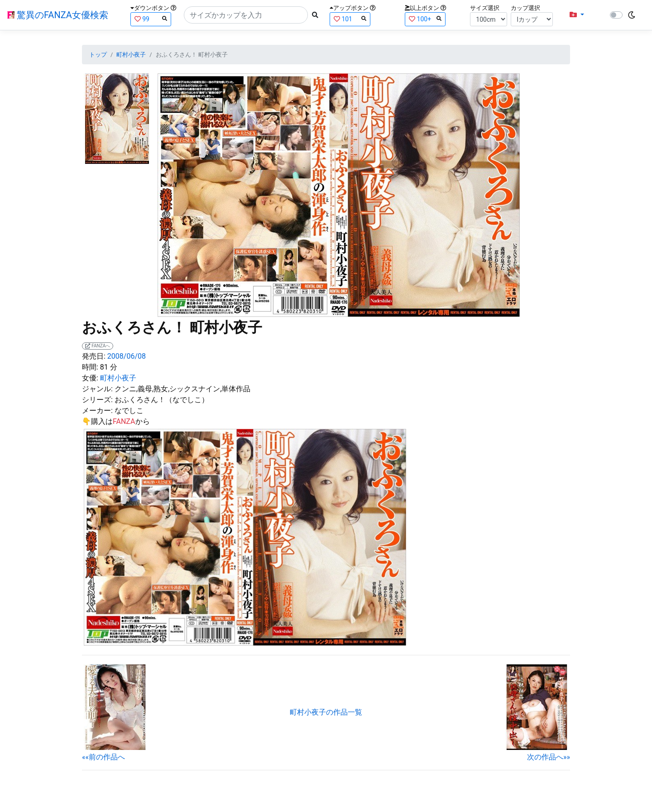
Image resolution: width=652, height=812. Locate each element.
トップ (98, 55)
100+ (425, 19)
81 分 (109, 367)
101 (350, 19)
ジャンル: (97, 389)
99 (151, 19)
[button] (577, 15)
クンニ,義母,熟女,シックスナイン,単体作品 (183, 389)
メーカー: (97, 411)
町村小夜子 (131, 55)
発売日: (94, 356)
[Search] (246, 15)
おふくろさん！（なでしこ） (162, 400)
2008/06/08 (127, 356)
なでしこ (129, 411)
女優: (90, 378)
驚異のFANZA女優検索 (58, 15)
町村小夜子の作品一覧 (326, 712)
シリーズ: (97, 400)
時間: (90, 367)
